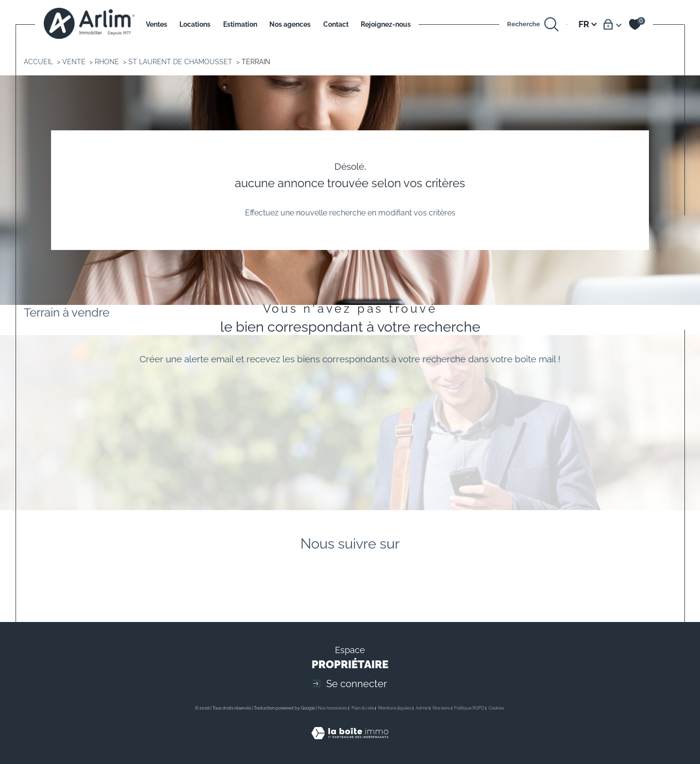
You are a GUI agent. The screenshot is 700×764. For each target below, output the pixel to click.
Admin (422, 708)
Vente (74, 62)
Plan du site (363, 708)
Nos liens (441, 708)
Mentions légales (395, 708)
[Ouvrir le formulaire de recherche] (533, 24)
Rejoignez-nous (386, 24)
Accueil (38, 62)
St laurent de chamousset (180, 62)
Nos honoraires (332, 708)
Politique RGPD (469, 708)
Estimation (240, 24)
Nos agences (290, 24)
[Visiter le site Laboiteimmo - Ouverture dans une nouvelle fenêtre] (350, 744)
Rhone (107, 62)
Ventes (157, 24)
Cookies (496, 708)
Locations (195, 24)
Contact (336, 24)
